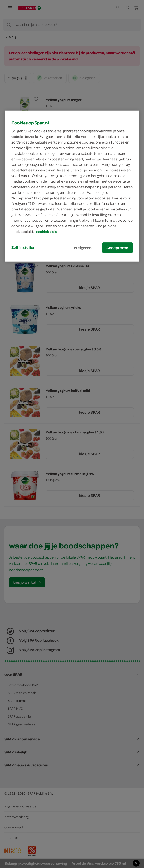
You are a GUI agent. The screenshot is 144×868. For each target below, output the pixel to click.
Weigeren (83, 247)
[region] (72, 186)
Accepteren (117, 247)
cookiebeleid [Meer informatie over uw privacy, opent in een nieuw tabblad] (47, 231)
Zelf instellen (24, 247)
